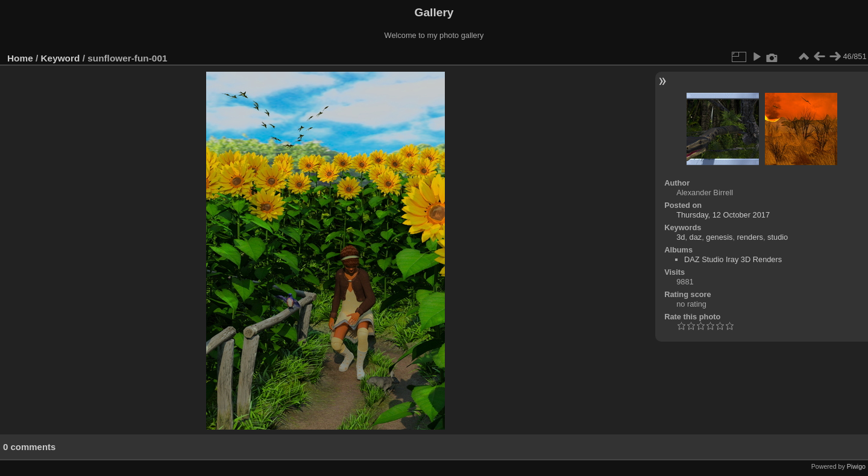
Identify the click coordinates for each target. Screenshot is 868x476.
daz (696, 237)
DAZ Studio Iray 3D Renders (733, 259)
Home (20, 58)
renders (750, 237)
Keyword (61, 58)
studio (778, 237)
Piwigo (856, 466)
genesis (719, 237)
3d (681, 237)
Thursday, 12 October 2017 (723, 215)
